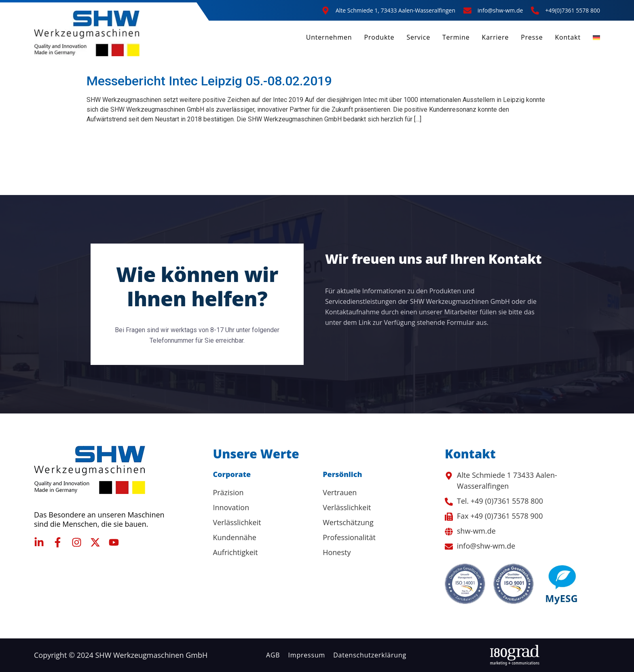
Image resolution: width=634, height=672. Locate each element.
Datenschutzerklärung (370, 655)
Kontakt (568, 37)
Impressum (307, 655)
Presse (532, 37)
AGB (273, 655)
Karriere (496, 37)
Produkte (379, 37)
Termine (456, 37)
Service (418, 37)
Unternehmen (329, 37)
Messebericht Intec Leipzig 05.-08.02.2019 (209, 81)
